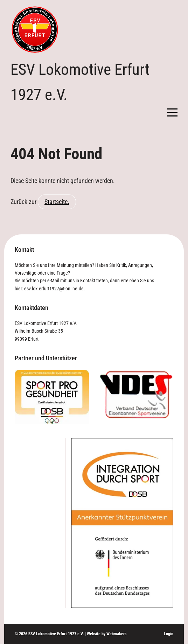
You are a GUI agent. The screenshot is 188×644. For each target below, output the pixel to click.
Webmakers (116, 634)
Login (169, 634)
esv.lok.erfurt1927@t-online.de (54, 289)
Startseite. (57, 202)
